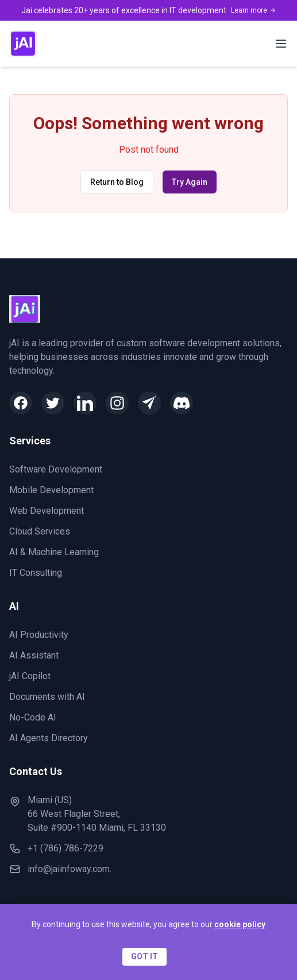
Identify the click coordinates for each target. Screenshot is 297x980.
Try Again (190, 182)
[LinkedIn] (85, 403)
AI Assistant (34, 655)
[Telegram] (149, 403)
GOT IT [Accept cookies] (144, 956)
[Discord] (182, 403)
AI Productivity (39, 635)
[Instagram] (117, 403)
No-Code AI (33, 717)
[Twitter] (53, 403)
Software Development (56, 469)
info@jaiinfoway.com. (70, 869)
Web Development (47, 511)
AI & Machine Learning (54, 552)
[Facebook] (21, 403)
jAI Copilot (30, 676)
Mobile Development (51, 490)
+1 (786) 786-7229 (65, 848)
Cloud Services (40, 531)
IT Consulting (36, 573)
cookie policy (240, 924)
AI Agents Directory (49, 738)
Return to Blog (117, 182)
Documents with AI (47, 697)
